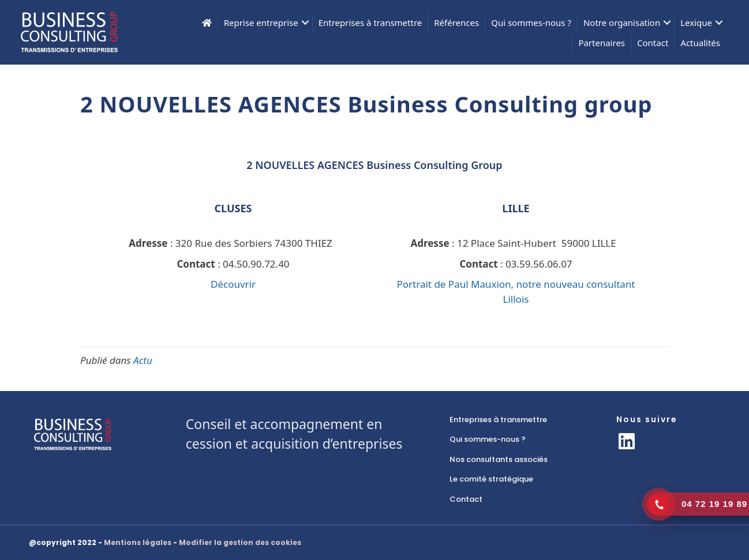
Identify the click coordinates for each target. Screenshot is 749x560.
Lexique (696, 22)
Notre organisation (622, 22)
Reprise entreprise (261, 22)
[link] (521, 420)
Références (456, 22)
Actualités (700, 43)
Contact (653, 43)
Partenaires (602, 43)
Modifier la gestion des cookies (240, 542)
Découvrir (233, 284)
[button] (305, 23)
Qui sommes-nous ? (531, 22)
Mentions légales (138, 542)
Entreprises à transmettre (370, 22)
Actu (143, 360)
